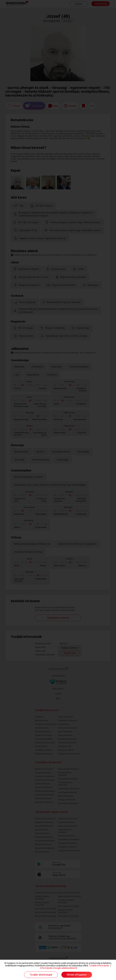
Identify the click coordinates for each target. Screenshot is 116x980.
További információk (99, 966)
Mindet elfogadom (77, 975)
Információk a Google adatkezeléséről (59, 968)
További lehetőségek (41, 975)
